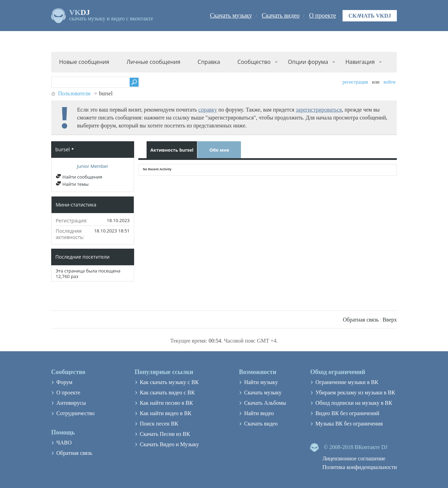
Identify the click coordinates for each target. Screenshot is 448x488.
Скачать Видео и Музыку (169, 444)
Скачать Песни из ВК (165, 434)
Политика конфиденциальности (360, 467)
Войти (389, 82)
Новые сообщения (84, 62)
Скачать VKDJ (370, 16)
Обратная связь (361, 320)
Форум (64, 382)
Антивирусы (71, 403)
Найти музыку (261, 382)
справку (208, 110)
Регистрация (355, 82)
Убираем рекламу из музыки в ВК (355, 393)
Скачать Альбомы (265, 403)
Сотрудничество (76, 413)
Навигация (360, 62)
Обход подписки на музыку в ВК (354, 403)
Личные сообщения (153, 62)
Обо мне (219, 150)
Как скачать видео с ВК (167, 393)
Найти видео (259, 413)
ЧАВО (64, 443)
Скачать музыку (231, 16)
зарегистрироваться (319, 110)
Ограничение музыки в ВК (347, 382)
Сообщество (254, 62)
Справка (209, 62)
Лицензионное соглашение (354, 458)
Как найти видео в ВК (165, 413)
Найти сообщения (79, 177)
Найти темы (72, 184)
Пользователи (74, 93)
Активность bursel (172, 150)
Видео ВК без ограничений (347, 413)
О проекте (323, 16)
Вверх (390, 320)
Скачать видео (281, 16)
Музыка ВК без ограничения (349, 424)
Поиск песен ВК (159, 424)
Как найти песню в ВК (166, 403)
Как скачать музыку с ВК (169, 382)
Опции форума (308, 62)
